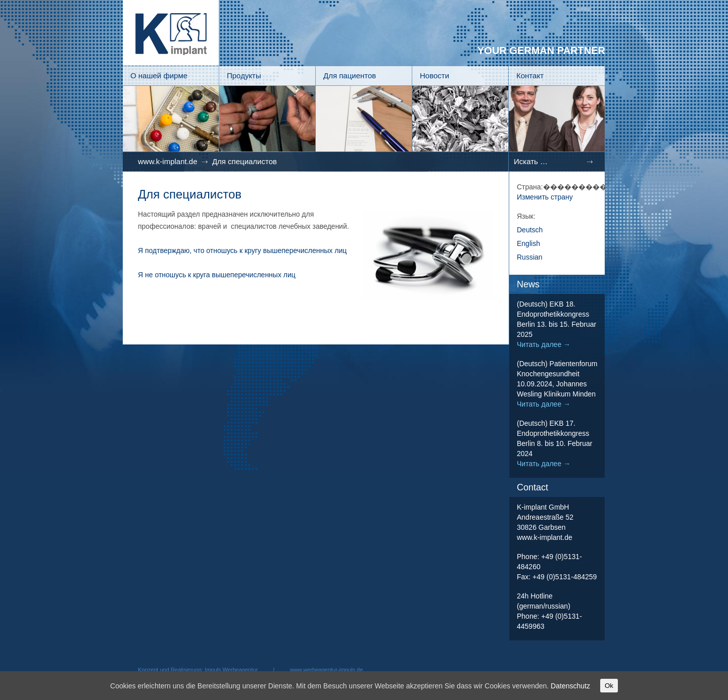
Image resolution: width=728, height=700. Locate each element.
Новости (434, 76)
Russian (530, 257)
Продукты (244, 76)
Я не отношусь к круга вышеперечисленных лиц (217, 275)
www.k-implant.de (168, 161)
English (528, 243)
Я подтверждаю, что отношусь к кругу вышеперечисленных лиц (242, 251)
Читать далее (544, 344)
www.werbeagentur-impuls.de (326, 670)
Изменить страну (545, 197)
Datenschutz (570, 686)
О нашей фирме (159, 76)
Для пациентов (350, 76)
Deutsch (530, 230)
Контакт (530, 76)
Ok (609, 686)
